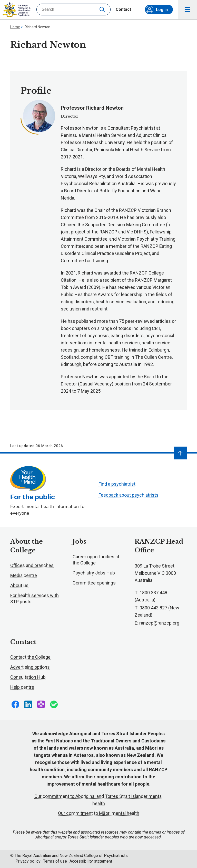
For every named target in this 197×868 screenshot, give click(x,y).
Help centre (22, 687)
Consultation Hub (28, 677)
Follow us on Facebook (15, 704)
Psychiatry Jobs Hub (94, 573)
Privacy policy (28, 861)
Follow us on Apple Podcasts (41, 704)
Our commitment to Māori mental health (99, 813)
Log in (157, 10)
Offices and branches (32, 565)
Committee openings (94, 583)
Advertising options (30, 667)
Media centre (24, 575)
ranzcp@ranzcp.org (159, 623)
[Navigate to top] (180, 453)
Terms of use (55, 861)
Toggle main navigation (188, 10)
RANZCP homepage (17, 10)
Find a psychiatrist (117, 484)
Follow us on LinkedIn (28, 704)
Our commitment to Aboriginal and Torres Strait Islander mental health (98, 800)
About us (19, 585)
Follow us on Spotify (54, 704)
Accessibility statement (91, 861)
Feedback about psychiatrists (129, 495)
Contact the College (30, 657)
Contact (123, 10)
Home (15, 27)
